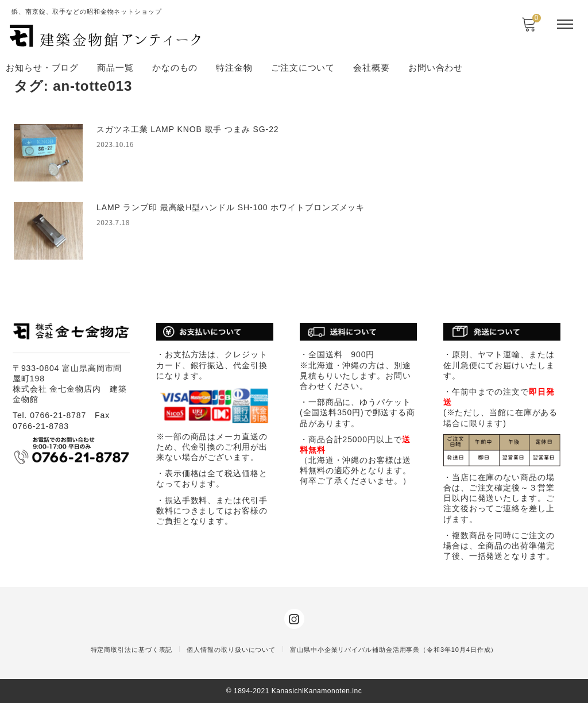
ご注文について (303, 67)
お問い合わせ (436, 67)
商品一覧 (115, 67)
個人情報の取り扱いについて (231, 650)
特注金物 (234, 67)
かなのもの (175, 67)
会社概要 (372, 67)
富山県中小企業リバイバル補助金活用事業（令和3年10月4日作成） (394, 650)
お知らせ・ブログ (42, 67)
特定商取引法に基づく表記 (132, 650)
